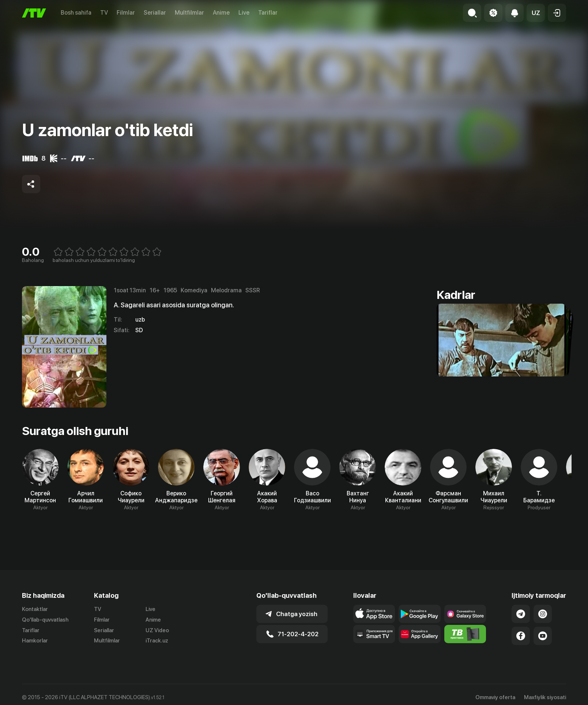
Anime (221, 13)
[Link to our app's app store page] (374, 614)
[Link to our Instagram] (543, 614)
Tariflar (268, 13)
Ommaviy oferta (495, 697)
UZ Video (157, 630)
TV (104, 13)
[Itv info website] (465, 634)
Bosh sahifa (76, 13)
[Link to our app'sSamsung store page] (465, 614)
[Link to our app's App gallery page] (420, 634)
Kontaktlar (35, 609)
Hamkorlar (35, 641)
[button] (536, 13)
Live (244, 13)
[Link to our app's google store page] (420, 614)
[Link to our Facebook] (521, 636)
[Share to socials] (31, 184)
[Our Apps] (374, 634)
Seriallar (155, 13)
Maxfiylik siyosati (545, 697)
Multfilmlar (189, 13)
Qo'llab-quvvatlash (45, 620)
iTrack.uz (157, 641)
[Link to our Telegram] (521, 614)
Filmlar (126, 13)
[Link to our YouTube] (543, 636)
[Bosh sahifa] (34, 13)
